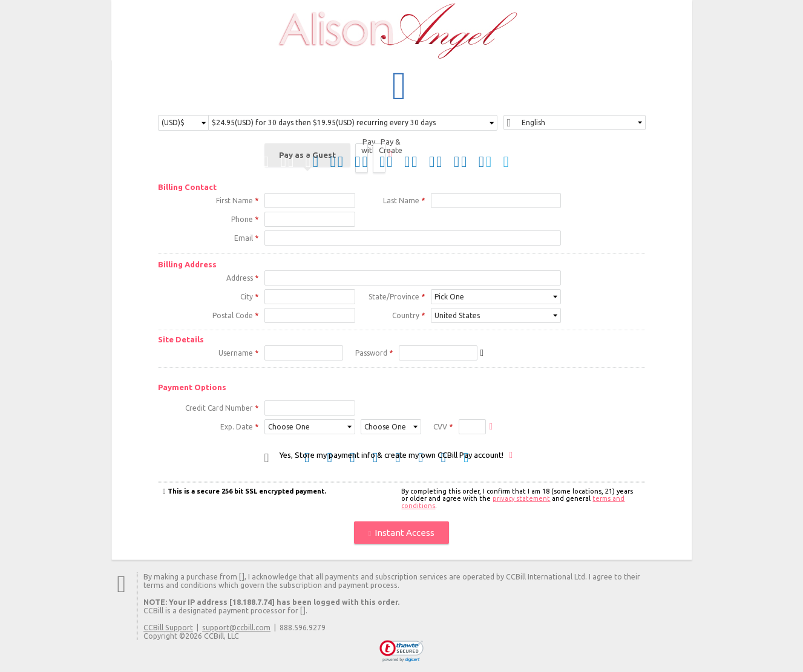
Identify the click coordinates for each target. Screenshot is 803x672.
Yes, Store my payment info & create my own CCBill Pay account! (392, 455)
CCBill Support (168, 628)
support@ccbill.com (236, 628)
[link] (401, 652)
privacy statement (521, 499)
